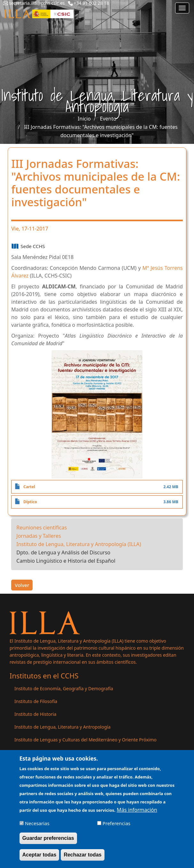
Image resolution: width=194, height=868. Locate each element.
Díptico (30, 502)
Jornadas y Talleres (39, 536)
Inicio (84, 119)
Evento (108, 119)
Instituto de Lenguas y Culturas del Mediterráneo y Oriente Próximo (85, 740)
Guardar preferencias (48, 843)
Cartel (29, 487)
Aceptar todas (39, 860)
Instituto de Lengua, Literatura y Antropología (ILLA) (79, 544)
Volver (22, 585)
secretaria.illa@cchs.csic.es (37, 3)
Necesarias (37, 828)
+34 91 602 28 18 (92, 3)
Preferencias (116, 828)
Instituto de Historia (35, 714)
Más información (137, 815)
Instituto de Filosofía (36, 701)
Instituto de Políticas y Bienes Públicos (54, 752)
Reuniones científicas (42, 528)
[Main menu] (182, 8)
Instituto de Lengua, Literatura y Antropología (62, 727)
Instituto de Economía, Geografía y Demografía (64, 688)
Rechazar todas (82, 860)
